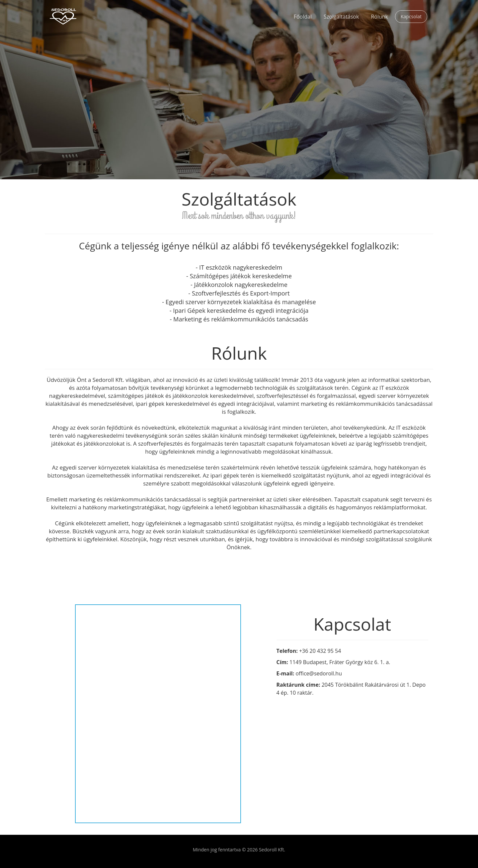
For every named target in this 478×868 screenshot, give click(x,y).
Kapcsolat (411, 16)
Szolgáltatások (341, 17)
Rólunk (379, 17)
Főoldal (303, 17)
